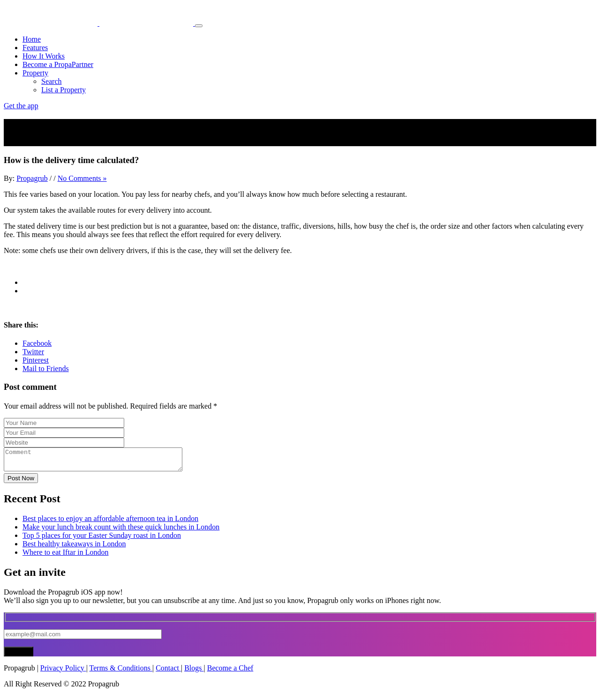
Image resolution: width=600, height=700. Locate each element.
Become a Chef (230, 672)
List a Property (64, 90)
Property (35, 73)
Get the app (21, 106)
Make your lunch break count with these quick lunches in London (121, 531)
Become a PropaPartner (58, 64)
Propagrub (32, 178)
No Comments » (82, 178)
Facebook (37, 343)
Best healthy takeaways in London (74, 548)
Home (32, 39)
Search (52, 81)
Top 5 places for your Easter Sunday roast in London (102, 540)
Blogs (194, 672)
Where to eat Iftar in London (65, 556)
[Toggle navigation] (199, 26)
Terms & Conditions (121, 672)
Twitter (33, 352)
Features (35, 48)
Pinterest (36, 360)
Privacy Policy (63, 672)
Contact (168, 672)
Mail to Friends (46, 369)
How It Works (44, 56)
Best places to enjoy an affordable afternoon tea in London (110, 523)
